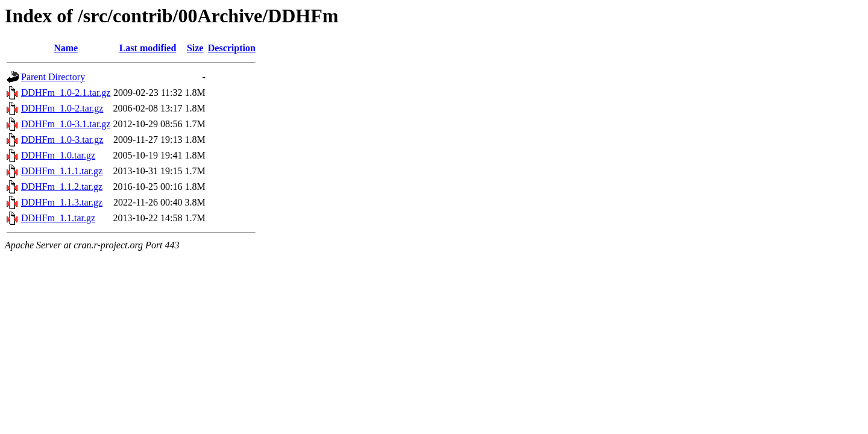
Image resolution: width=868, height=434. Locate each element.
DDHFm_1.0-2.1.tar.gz (66, 93)
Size (195, 48)
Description (232, 48)
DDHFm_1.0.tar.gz (58, 155)
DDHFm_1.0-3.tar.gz (62, 140)
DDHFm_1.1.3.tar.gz (62, 202)
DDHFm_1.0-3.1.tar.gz (66, 124)
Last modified (148, 48)
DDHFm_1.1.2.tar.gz (62, 187)
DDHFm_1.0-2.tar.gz (62, 108)
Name (66, 48)
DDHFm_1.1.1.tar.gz (62, 171)
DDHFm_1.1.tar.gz (58, 218)
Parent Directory (53, 77)
